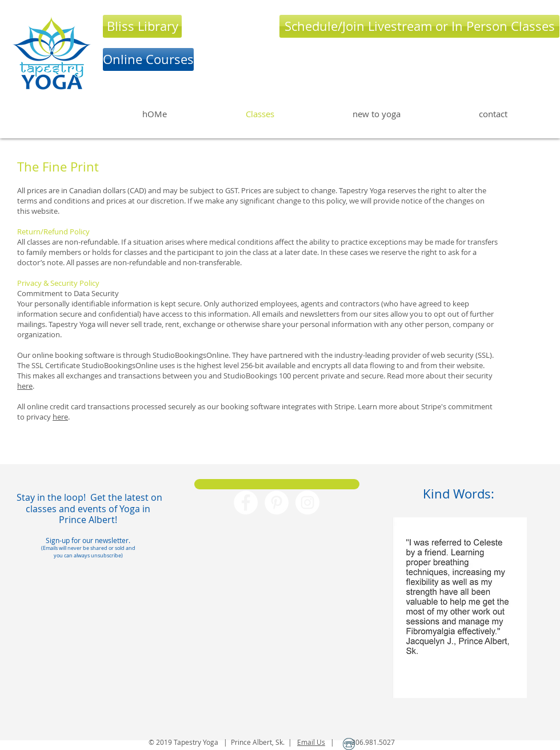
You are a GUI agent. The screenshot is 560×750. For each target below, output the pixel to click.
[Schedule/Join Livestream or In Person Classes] (419, 26)
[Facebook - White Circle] (246, 502)
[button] (460, 608)
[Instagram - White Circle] (307, 502)
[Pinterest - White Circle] (277, 502)
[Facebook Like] (277, 578)
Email (306, 742)
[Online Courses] (148, 59)
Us (320, 742)
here (25, 386)
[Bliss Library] (142, 26)
